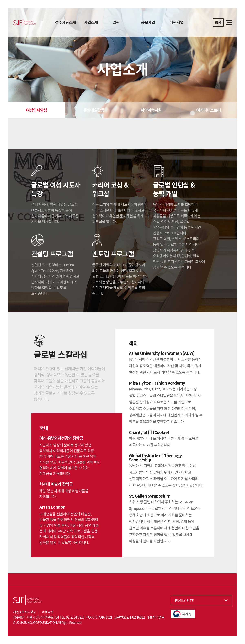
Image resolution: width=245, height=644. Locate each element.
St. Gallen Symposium (150, 496)
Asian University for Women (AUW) (162, 353)
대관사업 (177, 22)
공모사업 (148, 22)
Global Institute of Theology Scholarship (155, 458)
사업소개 (91, 22)
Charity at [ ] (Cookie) (149, 432)
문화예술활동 (94, 110)
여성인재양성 (36, 110)
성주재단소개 (65, 22)
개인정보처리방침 (24, 612)
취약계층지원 (151, 110)
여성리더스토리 (208, 110)
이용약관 (48, 612)
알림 (116, 22)
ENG (218, 22)
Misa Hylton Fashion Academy (157, 383)
